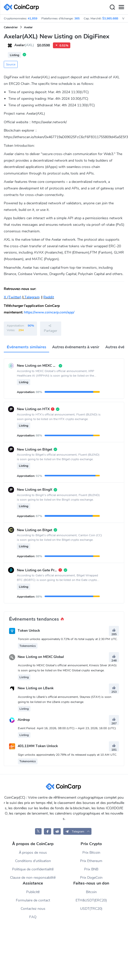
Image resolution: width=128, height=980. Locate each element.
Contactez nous (33, 909)
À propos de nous (33, 853)
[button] (77, 831)
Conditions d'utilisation (33, 861)
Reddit (49, 297)
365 (77, 18)
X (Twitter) (13, 297)
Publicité (33, 892)
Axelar (28, 27)
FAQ (33, 917)
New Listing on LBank (36, 688)
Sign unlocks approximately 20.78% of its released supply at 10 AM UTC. (68, 755)
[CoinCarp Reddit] (57, 831)
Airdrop (24, 720)
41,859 (33, 18)
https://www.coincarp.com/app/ (49, 312)
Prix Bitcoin (91, 853)
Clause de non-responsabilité (33, 878)
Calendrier (11, 27)
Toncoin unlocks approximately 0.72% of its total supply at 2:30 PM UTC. (68, 639)
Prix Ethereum (91, 861)
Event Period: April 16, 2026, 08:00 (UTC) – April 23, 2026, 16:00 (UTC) (67, 728)
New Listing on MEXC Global (41, 657)
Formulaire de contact (33, 900)
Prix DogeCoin (91, 878)
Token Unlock (29, 631)
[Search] (112, 7)
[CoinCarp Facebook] (47, 831)
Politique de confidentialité (33, 869)
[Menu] (121, 7)
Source (11, 64)
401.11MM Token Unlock (38, 746)
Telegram (31, 297)
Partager (51, 328)
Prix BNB (91, 869)
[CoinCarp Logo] (23, 7)
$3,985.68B (110, 18)
